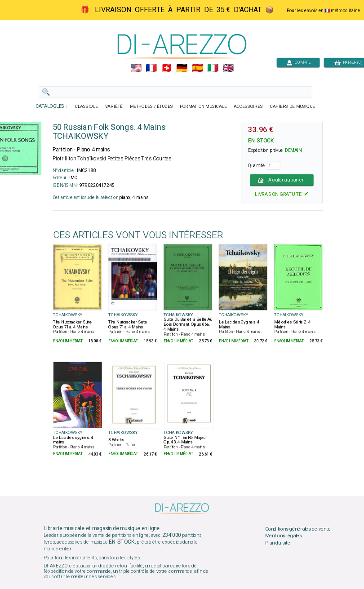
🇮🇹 (213, 68)
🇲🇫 (151, 68)
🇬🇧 (228, 68)
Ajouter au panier (282, 180)
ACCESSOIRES (248, 106)
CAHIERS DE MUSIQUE (293, 106)
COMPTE (298, 62)
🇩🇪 (182, 68)
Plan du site (278, 543)
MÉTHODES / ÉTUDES (151, 106)
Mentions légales (284, 536)
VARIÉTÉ (114, 106)
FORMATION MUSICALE (203, 106)
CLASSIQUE (87, 106)
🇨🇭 (166, 68)
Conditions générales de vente (298, 529)
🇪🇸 (198, 68)
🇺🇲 (136, 68)
